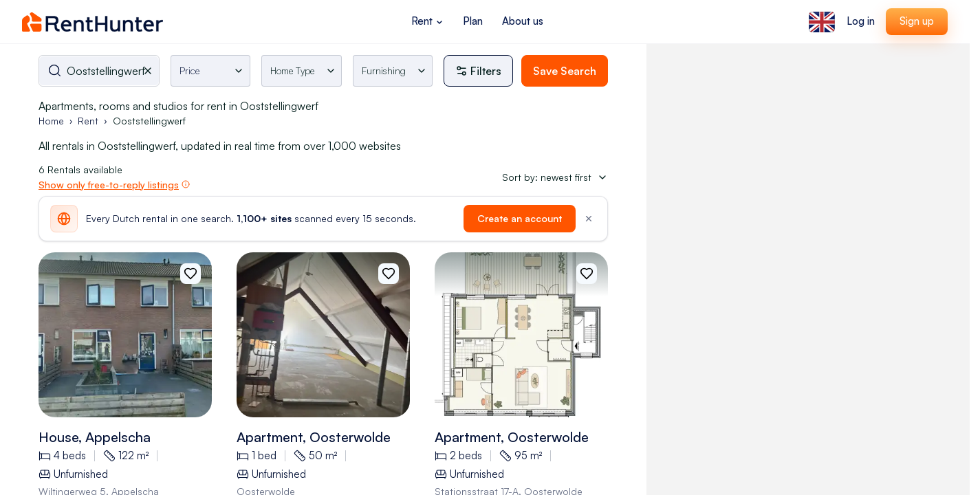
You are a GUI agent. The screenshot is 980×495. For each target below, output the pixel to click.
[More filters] (482, 71)
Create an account (520, 218)
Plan (473, 21)
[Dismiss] (589, 219)
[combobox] (99, 71)
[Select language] (822, 22)
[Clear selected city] (151, 71)
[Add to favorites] (190, 274)
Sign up (917, 21)
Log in (861, 21)
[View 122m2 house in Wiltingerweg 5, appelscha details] (125, 335)
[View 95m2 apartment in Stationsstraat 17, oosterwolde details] (521, 335)
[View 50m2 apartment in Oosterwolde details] (323, 335)
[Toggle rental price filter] (210, 71)
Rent (427, 21)
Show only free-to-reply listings (109, 185)
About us (523, 21)
